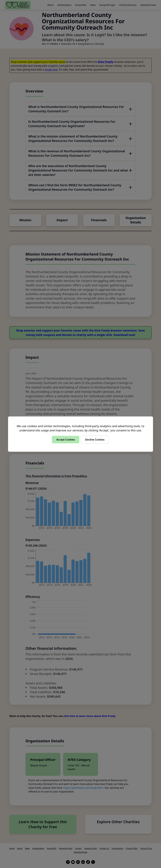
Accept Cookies (66, 440)
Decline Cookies (95, 440)
